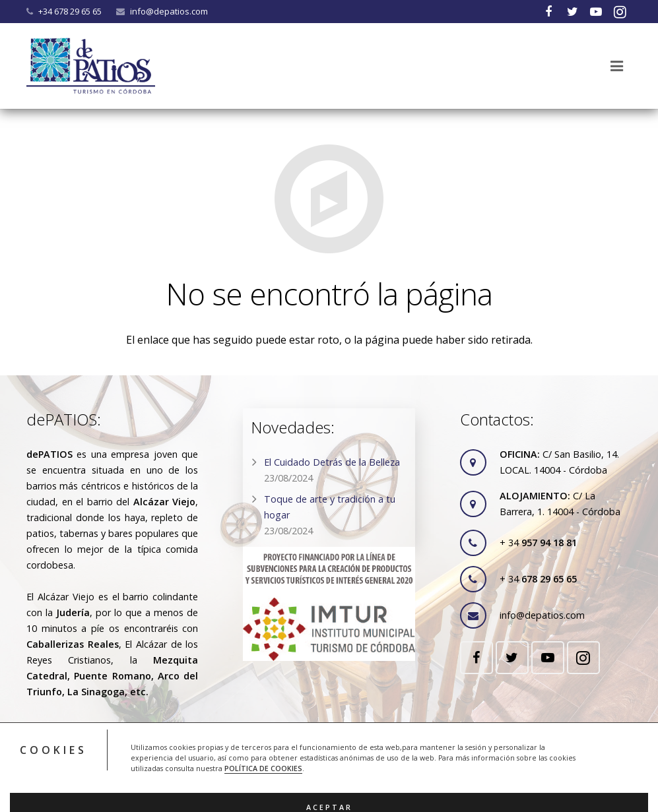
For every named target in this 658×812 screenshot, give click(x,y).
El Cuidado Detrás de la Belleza (332, 462)
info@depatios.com (169, 11)
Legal (263, 756)
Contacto (387, 756)
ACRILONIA (428, 788)
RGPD (343, 756)
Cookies (302, 756)
